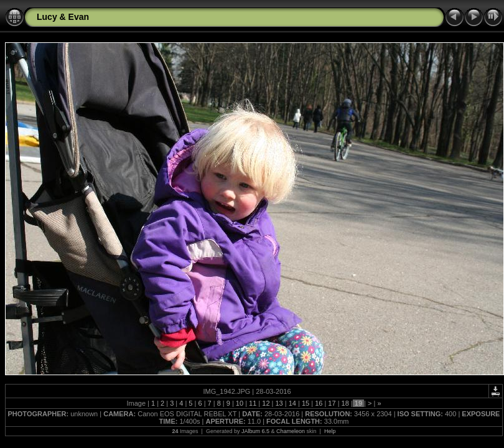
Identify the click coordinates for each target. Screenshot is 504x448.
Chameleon (291, 431)
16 (319, 403)
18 (345, 403)
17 (332, 403)
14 (292, 403)
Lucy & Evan (63, 17)
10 (240, 403)
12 (266, 403)
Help (330, 431)
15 (306, 403)
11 (253, 403)
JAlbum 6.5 (255, 431)
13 (279, 403)
